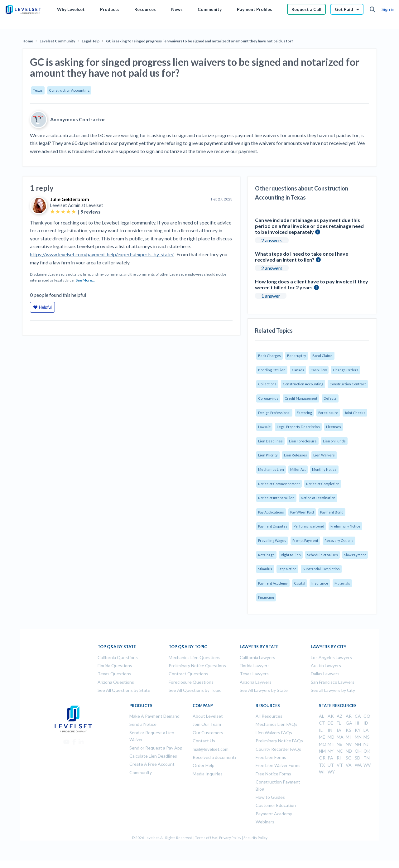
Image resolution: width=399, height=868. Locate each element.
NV (349, 744)
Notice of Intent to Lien (276, 498)
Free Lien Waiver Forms (278, 765)
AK (331, 716)
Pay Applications (271, 512)
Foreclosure (328, 413)
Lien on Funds (334, 441)
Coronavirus (268, 398)
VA (349, 765)
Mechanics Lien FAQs (276, 724)
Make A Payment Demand (154, 716)
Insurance (320, 583)
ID (366, 723)
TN (367, 758)
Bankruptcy (297, 356)
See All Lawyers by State (264, 690)
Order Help (204, 765)
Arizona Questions (116, 682)
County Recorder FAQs (278, 749)
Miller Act (298, 469)
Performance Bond (309, 526)
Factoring (304, 413)
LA (366, 730)
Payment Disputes (273, 526)
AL (322, 716)
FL (339, 723)
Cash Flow (319, 370)
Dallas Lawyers (325, 674)
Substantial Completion (321, 569)
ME (322, 737)
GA (349, 723)
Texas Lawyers (254, 674)
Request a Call (306, 9)
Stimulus (265, 569)
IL (321, 730)
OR (322, 758)
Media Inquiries (208, 774)
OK (367, 751)
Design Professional (274, 413)
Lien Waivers (324, 455)
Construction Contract (348, 384)
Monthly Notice (324, 469)
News (177, 9)
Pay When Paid (302, 512)
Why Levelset (71, 9)
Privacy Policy (230, 838)
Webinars (265, 822)
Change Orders (346, 370)
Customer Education (276, 805)
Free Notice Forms (273, 774)
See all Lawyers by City (333, 690)
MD (331, 737)
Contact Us (204, 741)
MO (323, 744)
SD (358, 758)
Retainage (266, 555)
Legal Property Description (298, 427)
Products (110, 9)
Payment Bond (332, 512)
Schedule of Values (322, 555)
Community (210, 9)
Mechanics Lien (271, 469)
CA (358, 716)
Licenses (334, 427)
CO (367, 716)
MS (367, 737)
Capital (300, 583)
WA (358, 765)
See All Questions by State (124, 690)
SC (349, 758)
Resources (145, 9)
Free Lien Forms (271, 757)
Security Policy (255, 838)
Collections (267, 384)
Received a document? (215, 757)
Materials (342, 583)
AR (349, 716)
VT (340, 765)
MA (340, 737)
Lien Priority (268, 455)
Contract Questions (188, 674)
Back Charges (269, 356)
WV (367, 765)
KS (349, 730)
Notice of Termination (318, 498)
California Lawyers (257, 657)
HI (357, 723)
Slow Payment (355, 555)
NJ (366, 744)
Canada (298, 370)
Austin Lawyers (326, 665)
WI (322, 772)
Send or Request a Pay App (156, 748)
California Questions (118, 657)
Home (28, 41)
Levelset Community (57, 41)
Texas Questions (114, 674)
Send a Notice (143, 724)
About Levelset (208, 716)
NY (331, 751)
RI (339, 758)
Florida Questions (115, 665)
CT (322, 723)
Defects (330, 398)
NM (322, 751)
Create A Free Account (152, 764)
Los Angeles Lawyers (331, 657)
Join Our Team (207, 724)
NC (340, 751)
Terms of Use (206, 838)
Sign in (388, 9)
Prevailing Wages (272, 540)
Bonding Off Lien (272, 370)
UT (331, 765)
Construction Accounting (69, 90)
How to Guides (270, 797)
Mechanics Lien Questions (195, 657)
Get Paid (347, 9)
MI (348, 737)
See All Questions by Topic (195, 690)
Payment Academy (273, 583)
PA (330, 758)
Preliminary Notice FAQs (279, 741)
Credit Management (301, 398)
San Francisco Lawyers (333, 682)
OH (358, 751)
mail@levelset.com (211, 749)
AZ (340, 716)
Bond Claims (322, 356)
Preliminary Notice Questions (197, 665)
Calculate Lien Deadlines (153, 756)
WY (331, 772)
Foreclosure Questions (191, 682)
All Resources (269, 716)
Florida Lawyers (255, 665)
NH (358, 744)
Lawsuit (264, 427)
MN (358, 737)
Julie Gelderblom (70, 199)
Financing (266, 597)
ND (349, 751)
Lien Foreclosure (303, 441)
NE (339, 744)
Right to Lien (291, 555)
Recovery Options (339, 540)
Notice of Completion (323, 484)
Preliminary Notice (345, 526)
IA (339, 730)
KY (358, 730)
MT (331, 744)
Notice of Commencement (279, 484)
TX (322, 765)
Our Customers (208, 733)
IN (330, 730)
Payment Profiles (255, 9)
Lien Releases (296, 455)
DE (330, 723)
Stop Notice (287, 569)
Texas (38, 90)
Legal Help (91, 41)
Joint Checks (355, 413)
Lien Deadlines (270, 441)
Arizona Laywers (256, 682)
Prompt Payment (305, 540)
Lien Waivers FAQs (274, 733)
